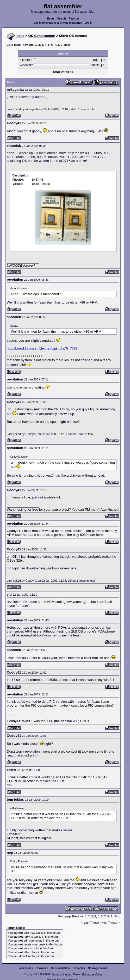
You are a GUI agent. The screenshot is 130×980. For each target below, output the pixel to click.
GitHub (86, 974)
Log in (89, 23)
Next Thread (110, 923)
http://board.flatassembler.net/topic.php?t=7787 (42, 348)
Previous (27, 45)
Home (51, 19)
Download (42, 968)
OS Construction (42, 36)
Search (61, 19)
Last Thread (92, 923)
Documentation (61, 968)
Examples (79, 968)
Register (74, 19)
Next (67, 45)
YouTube (97, 974)
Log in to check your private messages (58, 23)
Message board (97, 968)
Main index (26, 968)
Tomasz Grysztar (61, 974)
